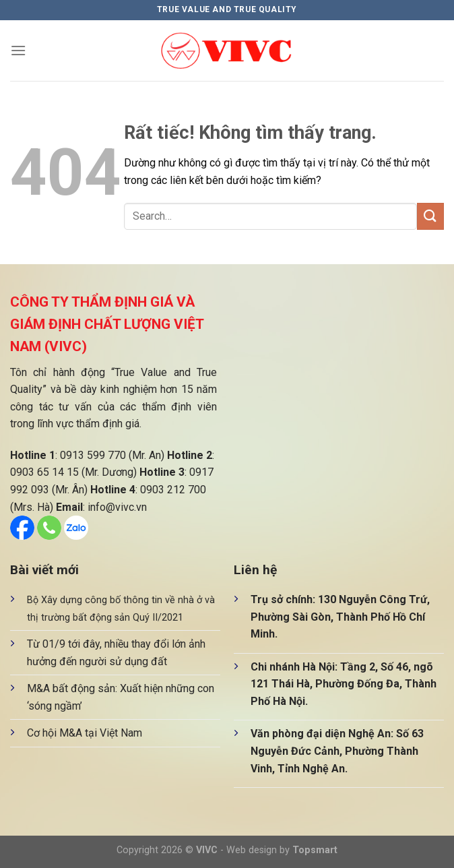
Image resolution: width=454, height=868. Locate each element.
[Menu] (18, 50)
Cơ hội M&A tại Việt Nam (85, 733)
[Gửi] (430, 216)
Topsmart (315, 850)
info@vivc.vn (117, 507)
